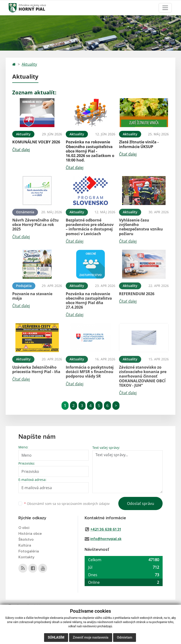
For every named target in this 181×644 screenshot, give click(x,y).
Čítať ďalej (21, 150)
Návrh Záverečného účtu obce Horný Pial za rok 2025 (35, 225)
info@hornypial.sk (106, 539)
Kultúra (25, 545)
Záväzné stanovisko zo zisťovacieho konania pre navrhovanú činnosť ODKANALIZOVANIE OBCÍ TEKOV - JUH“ (143, 376)
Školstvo (26, 539)
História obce (30, 534)
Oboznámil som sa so (67, 504)
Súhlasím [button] (56, 637)
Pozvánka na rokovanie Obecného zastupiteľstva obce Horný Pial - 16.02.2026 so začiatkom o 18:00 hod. (90, 151)
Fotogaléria (29, 551)
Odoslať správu (141, 503)
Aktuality (29, 64)
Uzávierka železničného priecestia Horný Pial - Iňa (36, 369)
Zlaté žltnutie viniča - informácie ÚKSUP (139, 144)
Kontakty (26, 557)
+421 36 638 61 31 (106, 529)
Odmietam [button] (125, 637)
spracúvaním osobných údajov (86, 504)
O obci (24, 528)
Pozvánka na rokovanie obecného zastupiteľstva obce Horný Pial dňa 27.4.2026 (89, 301)
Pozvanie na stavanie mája (32, 296)
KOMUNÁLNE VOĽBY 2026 (36, 142)
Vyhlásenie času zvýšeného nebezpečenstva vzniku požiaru (141, 227)
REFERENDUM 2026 (137, 294)
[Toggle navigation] (165, 8)
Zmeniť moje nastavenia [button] (91, 637)
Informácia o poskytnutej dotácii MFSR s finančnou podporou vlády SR (90, 372)
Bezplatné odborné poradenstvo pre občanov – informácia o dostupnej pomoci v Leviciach (90, 227)
